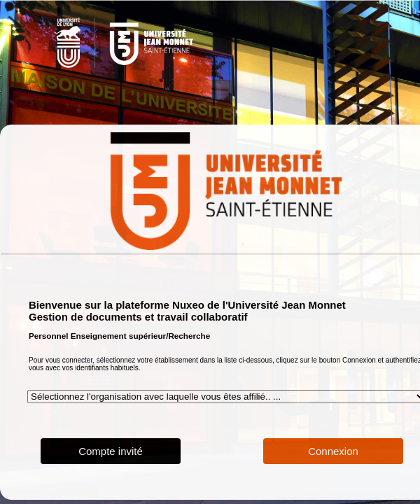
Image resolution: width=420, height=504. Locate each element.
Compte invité (111, 451)
